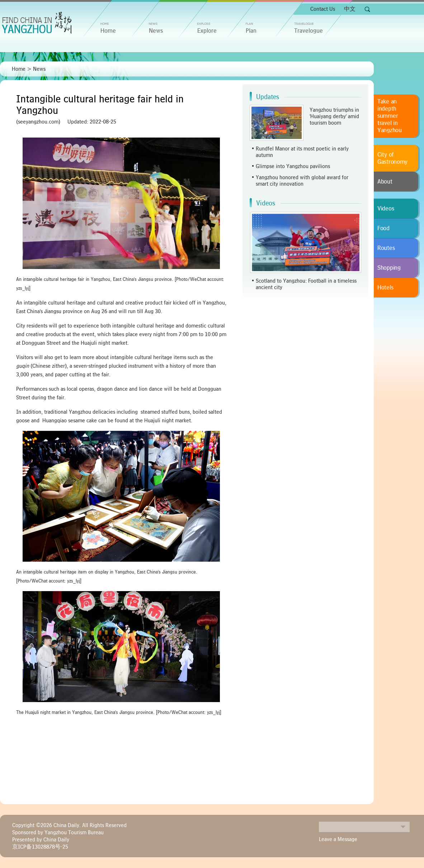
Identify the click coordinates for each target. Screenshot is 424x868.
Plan (251, 31)
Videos (266, 203)
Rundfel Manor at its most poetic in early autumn (302, 152)
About (385, 182)
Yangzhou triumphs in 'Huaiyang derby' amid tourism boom (334, 116)
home (108, 31)
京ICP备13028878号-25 (40, 847)
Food (383, 228)
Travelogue (308, 31)
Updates (268, 97)
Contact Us (323, 9)
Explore (207, 31)
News (156, 31)
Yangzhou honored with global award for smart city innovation (302, 181)
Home (19, 69)
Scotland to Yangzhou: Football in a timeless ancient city (306, 284)
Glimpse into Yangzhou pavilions (293, 166)
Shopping (389, 268)
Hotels (385, 288)
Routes (386, 248)
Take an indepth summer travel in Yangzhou (390, 116)
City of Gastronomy (392, 158)
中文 (350, 9)
